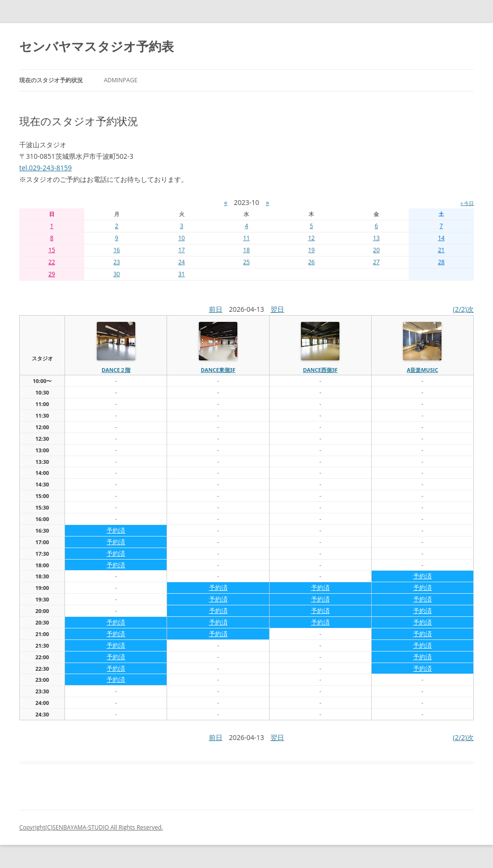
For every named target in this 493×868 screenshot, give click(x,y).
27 (376, 262)
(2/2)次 (463, 309)
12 (311, 238)
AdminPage (121, 80)
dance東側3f (218, 370)
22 (52, 262)
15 (52, 250)
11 (246, 238)
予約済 (116, 530)
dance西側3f (320, 370)
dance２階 (116, 370)
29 (52, 274)
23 (117, 262)
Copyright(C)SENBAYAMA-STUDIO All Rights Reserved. (91, 827)
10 (182, 238)
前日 (216, 309)
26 (311, 262)
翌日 (277, 309)
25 (246, 262)
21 (441, 250)
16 (117, 250)
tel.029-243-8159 (45, 168)
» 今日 (467, 203)
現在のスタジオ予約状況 (51, 80)
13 (376, 238)
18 (246, 250)
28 (441, 262)
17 (182, 250)
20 (376, 250)
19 (311, 250)
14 (441, 238)
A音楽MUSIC (422, 370)
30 (117, 274)
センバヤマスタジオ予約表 (97, 46)
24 (182, 262)
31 (182, 274)
